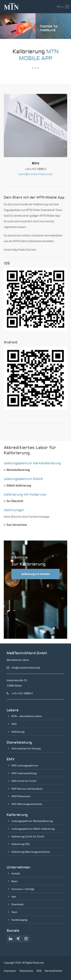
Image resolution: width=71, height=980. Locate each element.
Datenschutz (26, 971)
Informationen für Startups (26, 748)
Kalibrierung (18, 732)
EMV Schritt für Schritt (24, 781)
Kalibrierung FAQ (20, 844)
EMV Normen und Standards (27, 789)
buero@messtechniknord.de (35, 174)
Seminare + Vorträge (23, 889)
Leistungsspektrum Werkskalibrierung (32, 821)
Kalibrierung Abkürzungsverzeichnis (31, 852)
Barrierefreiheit (53, 971)
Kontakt (16, 873)
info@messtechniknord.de (26, 668)
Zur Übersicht (15, 501)
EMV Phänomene (21, 796)
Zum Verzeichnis (17, 525)
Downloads (17, 904)
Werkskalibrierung (18, 470)
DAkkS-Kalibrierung (19, 485)
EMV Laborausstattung (24, 773)
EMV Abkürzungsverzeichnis (27, 804)
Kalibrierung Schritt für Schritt (28, 836)
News (14, 881)
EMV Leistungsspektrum (25, 765)
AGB (39, 971)
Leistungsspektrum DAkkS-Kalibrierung (33, 829)
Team (14, 912)
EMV (14, 724)
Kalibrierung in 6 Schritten (35, 574)
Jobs (14, 897)
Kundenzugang (19, 920)
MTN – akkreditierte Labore (27, 716)
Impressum (10, 971)
